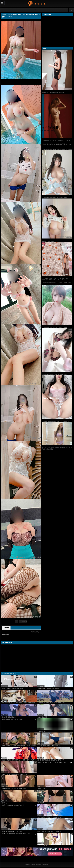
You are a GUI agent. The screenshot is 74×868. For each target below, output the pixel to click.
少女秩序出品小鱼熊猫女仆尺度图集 (12, 831)
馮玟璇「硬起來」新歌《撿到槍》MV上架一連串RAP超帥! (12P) (19, 760)
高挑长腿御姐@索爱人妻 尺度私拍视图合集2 (14, 789)
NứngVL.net (37, 3)
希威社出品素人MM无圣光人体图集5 (48, 688)
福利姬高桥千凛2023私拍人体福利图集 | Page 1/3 (56, 374)
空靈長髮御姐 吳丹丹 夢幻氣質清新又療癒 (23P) (51, 703)
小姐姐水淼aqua (42, 789)
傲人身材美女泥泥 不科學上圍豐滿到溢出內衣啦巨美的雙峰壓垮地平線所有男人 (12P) (19, 746)
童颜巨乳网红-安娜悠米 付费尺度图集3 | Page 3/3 (56, 327)
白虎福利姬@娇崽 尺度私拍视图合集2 (12, 719)
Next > (24, 621)
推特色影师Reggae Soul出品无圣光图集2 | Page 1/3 (56, 141)
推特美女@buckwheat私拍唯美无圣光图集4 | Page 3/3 (57, 421)
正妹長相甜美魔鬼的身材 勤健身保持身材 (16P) (51, 760)
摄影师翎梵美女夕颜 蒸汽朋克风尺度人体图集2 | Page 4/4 (57, 145)
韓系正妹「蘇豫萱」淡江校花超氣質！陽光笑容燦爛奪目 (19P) (19, 703)
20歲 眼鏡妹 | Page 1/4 (49, 241)
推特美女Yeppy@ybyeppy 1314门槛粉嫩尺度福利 (52, 762)
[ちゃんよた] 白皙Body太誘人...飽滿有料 (49, 831)
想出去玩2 (4, 803)
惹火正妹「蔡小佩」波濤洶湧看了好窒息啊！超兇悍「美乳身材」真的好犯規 (57, 448)
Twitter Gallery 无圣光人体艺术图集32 (49, 746)
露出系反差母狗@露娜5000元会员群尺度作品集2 (16, 834)
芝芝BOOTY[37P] (42, 846)
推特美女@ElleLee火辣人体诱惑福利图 (13, 805)
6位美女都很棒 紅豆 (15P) (9, 717)
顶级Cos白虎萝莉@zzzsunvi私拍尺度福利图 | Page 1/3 (57, 149)
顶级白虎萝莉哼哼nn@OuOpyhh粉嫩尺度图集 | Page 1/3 (57, 283)
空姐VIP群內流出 (42, 717)
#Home (34, 10)
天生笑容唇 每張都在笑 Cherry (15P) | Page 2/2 (55, 279)
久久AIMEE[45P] (42, 731)
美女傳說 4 (41, 803)
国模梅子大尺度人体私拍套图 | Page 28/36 (54, 93)
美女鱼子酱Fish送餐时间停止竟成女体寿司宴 (14, 774)
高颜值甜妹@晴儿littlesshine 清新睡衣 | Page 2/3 (56, 198)
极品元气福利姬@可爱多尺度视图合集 (12, 688)
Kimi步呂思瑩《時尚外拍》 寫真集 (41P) (49, 817)
